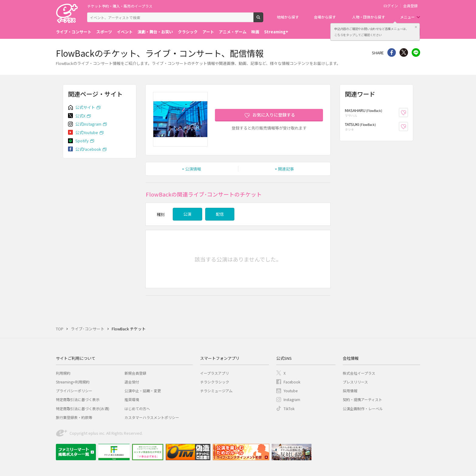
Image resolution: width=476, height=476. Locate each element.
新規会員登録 (135, 373)
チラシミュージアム (216, 391)
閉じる (416, 27)
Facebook (292, 382)
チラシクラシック (215, 382)
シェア (392, 52)
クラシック (188, 32)
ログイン (391, 6)
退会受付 (132, 382)
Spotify (82, 141)
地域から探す (288, 17)
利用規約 (63, 373)
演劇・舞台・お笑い (155, 32)
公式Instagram (88, 124)
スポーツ (104, 32)
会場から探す (325, 17)
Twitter (404, 52)
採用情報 (350, 391)
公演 (187, 214)
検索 (263, 20)
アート (208, 32)
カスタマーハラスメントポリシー (152, 417)
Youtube (291, 391)
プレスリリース (355, 382)
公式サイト (85, 107)
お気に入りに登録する (274, 115)
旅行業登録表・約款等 (74, 417)
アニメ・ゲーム (233, 32)
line (416, 52)
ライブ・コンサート (74, 32)
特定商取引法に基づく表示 (78, 399)
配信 (220, 214)
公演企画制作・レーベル (363, 408)
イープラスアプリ (214, 373)
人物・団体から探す (369, 17)
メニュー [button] (407, 17)
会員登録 (410, 6)
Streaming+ (276, 32)
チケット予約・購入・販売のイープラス (120, 6)
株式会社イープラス (359, 373)
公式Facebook (88, 149)
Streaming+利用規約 (73, 382)
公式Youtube (87, 132)
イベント (125, 32)
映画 (255, 32)
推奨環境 (132, 399)
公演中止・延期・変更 (143, 391)
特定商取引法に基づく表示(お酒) (83, 408)
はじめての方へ (137, 408)
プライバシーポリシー (74, 391)
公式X (80, 116)
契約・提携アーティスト (362, 399)
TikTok (289, 408)
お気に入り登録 (408, 113)
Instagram (292, 399)
